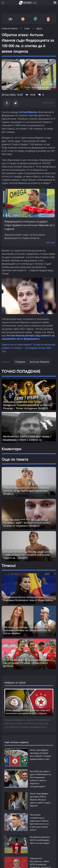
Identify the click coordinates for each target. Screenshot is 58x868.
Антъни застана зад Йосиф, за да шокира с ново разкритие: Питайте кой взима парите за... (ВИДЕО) (28, 555)
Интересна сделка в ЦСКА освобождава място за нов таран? (40, 840)
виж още (51, 242)
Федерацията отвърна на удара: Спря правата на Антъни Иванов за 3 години (29, 225)
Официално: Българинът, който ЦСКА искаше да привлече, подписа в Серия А (40, 856)
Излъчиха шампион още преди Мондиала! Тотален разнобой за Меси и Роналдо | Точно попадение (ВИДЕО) (27, 405)
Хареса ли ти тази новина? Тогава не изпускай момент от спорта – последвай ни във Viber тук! (28, 348)
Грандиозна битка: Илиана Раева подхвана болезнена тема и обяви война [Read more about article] (28, 599)
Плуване (20, 362)
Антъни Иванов (28, 112)
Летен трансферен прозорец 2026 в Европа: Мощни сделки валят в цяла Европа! (40, 800)
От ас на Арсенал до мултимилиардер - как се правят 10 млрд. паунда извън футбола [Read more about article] (27, 663)
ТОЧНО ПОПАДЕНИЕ (21, 371)
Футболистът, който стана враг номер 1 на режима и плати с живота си (27, 438)
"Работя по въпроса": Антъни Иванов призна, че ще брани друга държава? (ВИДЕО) (26, 491)
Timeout (9, 566)
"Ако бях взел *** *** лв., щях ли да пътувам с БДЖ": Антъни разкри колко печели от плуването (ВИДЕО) (27, 523)
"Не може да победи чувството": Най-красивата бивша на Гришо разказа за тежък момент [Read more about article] (27, 630)
